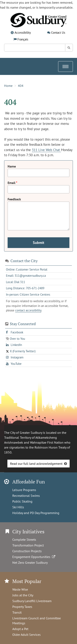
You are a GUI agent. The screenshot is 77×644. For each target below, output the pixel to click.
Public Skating (22, 501)
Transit (17, 612)
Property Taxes (22, 607)
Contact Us (58, 33)
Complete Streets (24, 540)
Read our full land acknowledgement (36, 464)
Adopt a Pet (20, 629)
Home (8, 86)
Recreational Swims (26, 496)
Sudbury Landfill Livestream (32, 601)
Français (23, 39)
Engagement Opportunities (34, 557)
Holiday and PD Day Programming (36, 513)
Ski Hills (18, 507)
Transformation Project (28, 545)
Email (12, 183)
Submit (38, 243)
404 (21, 86)
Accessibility (23, 33)
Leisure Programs (24, 490)
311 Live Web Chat (46, 150)
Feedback (14, 199)
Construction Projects (27, 551)
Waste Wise (20, 589)
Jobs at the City (23, 595)
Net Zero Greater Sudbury (30, 562)
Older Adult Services (26, 635)
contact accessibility (28, 310)
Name (12, 166)
